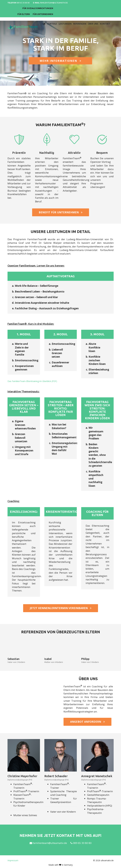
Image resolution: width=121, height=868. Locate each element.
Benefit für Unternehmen (61, 212)
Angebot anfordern (87, 722)
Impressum (13, 861)
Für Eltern (80, 9)
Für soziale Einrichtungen (95, 3)
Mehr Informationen (60, 61)
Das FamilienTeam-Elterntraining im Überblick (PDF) (32, 381)
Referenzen (81, 19)
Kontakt (105, 19)
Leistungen (66, 19)
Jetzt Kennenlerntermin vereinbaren (61, 608)
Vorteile (53, 19)
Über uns (94, 19)
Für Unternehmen (100, 9)
